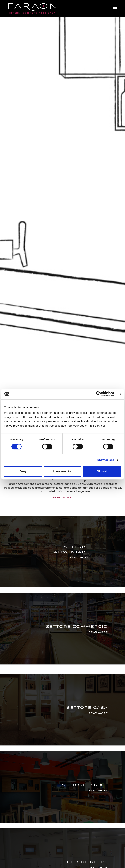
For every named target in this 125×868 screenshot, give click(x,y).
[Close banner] (120, 394)
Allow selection (62, 471)
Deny (23, 471)
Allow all (102, 471)
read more (63, 497)
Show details (106, 460)
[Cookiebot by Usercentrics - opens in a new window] (99, 394)
